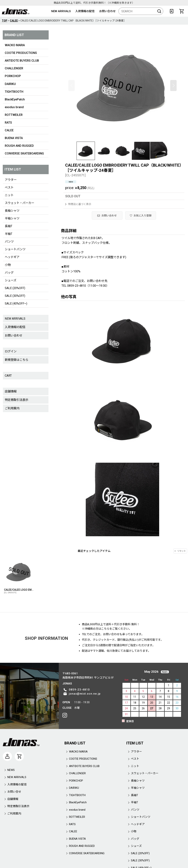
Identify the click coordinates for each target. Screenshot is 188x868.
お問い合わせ (107, 11)
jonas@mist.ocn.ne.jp (85, 694)
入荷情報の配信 (85, 11)
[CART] (182, 11)
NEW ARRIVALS (61, 11)
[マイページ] (7, 756)
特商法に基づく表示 (78, 204)
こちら (105, 629)
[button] (72, 86)
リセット (180, 551)
